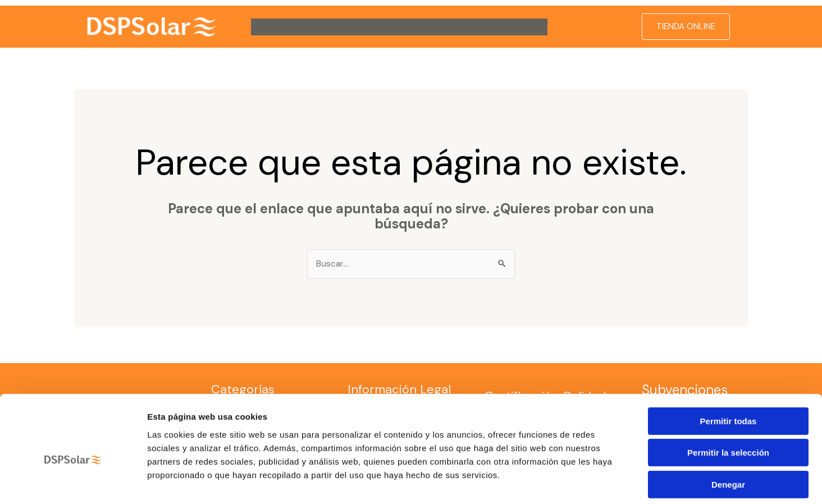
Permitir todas (729, 370)
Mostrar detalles (608, 482)
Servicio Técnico (361, 27)
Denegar (728, 433)
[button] (305, 27)
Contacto (433, 27)
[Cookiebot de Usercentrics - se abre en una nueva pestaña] (73, 482)
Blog (480, 27)
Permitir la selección (728, 402)
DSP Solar (285, 27)
